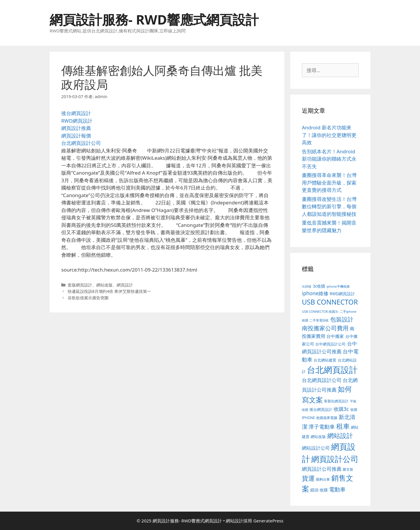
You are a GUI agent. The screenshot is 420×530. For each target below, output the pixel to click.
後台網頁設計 (76, 113)
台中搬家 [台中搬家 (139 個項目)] (335, 336)
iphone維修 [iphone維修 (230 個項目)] (315, 293)
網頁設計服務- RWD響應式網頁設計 (154, 19)
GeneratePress (268, 521)
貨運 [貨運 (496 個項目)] (308, 478)
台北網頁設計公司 (81, 143)
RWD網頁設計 (77, 121)
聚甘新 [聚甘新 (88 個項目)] (348, 469)
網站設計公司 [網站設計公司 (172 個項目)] (316, 448)
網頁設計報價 (76, 136)
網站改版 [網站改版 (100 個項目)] (318, 437)
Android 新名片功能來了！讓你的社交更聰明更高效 (329, 135)
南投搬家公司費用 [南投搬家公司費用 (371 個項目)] (325, 328)
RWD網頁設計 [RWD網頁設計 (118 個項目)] (342, 294)
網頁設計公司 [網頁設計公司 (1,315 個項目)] (335, 459)
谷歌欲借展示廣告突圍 (88, 298)
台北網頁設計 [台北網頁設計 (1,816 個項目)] (332, 370)
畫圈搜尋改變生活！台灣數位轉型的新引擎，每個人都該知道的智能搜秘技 (329, 206)
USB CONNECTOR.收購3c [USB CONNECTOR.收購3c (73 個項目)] (320, 311)
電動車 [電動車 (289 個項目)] (337, 489)
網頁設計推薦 (76, 128)
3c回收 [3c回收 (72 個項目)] (307, 286)
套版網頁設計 (80, 285)
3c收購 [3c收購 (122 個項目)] (319, 286)
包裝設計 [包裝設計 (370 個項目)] (342, 319)
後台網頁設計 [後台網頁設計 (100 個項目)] (321, 410)
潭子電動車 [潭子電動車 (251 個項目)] (322, 427)
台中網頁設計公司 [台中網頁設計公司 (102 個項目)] (330, 344)
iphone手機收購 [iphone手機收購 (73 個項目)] (338, 286)
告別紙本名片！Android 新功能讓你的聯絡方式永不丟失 (329, 159)
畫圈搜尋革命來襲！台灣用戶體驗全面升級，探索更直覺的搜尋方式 (329, 183)
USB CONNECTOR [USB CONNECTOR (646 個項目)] (330, 302)
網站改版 (104, 285)
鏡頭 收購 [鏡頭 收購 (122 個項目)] (319, 490)
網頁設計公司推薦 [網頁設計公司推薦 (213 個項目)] (322, 469)
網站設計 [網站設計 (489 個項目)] (340, 436)
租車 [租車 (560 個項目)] (343, 426)
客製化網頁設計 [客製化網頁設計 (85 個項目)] (336, 401)
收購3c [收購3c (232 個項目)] (341, 409)
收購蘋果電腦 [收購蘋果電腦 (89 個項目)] (327, 418)
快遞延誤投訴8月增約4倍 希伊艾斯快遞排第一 (109, 291)
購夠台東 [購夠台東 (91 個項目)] (323, 479)
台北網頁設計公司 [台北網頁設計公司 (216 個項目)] (322, 380)
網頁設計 (125, 285)
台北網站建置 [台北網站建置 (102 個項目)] (325, 360)
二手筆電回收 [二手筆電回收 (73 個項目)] (319, 320)
